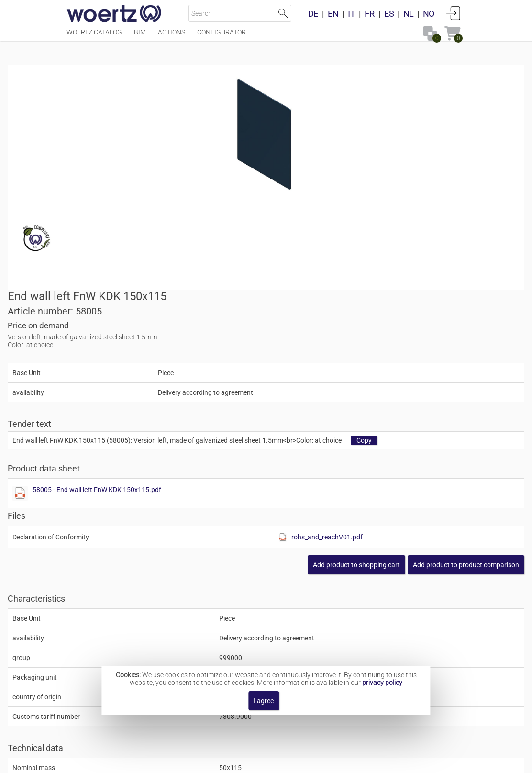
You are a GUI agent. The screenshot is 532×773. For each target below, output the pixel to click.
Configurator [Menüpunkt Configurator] (222, 37)
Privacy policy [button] (344, 761)
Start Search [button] (283, 13)
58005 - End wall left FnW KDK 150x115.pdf (360, 285)
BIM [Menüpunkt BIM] (140, 37)
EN (333, 14)
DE (313, 14)
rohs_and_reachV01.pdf (424, 332)
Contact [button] (212, 761)
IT (351, 14)
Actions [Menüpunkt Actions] (172, 37)
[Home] (114, 14)
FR (370, 14)
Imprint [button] (176, 761)
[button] (407, 360)
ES (389, 14)
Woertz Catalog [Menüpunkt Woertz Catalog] (94, 37)
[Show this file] (283, 289)
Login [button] (454, 13)
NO (429, 14)
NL (408, 14)
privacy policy (382, 683)
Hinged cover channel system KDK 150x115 (305, 636)
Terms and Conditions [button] (273, 761)
